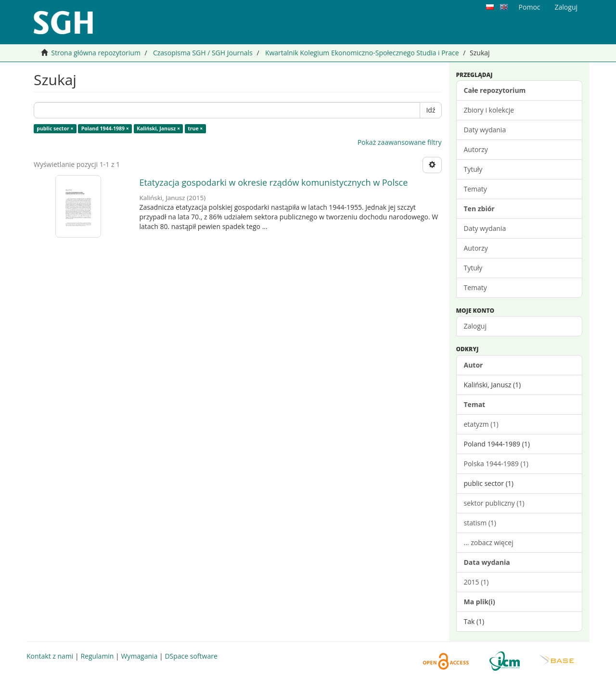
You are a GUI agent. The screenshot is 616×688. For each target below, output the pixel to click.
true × (195, 128)
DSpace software (191, 656)
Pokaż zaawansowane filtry (400, 142)
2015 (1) (476, 582)
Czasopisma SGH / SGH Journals (203, 53)
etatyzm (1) (481, 424)
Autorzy (476, 149)
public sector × (55, 128)
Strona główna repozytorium (96, 53)
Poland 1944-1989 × (105, 128)
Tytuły (473, 169)
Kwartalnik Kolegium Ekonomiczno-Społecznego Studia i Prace (362, 53)
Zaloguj (475, 326)
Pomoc (530, 7)
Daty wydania (485, 130)
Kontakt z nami (50, 656)
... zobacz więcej (489, 542)
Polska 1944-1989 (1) (496, 464)
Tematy (475, 189)
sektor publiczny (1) (494, 503)
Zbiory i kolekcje (489, 110)
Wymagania (139, 656)
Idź (430, 110)
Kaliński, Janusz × (158, 128)
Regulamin (97, 656)
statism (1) (480, 523)
